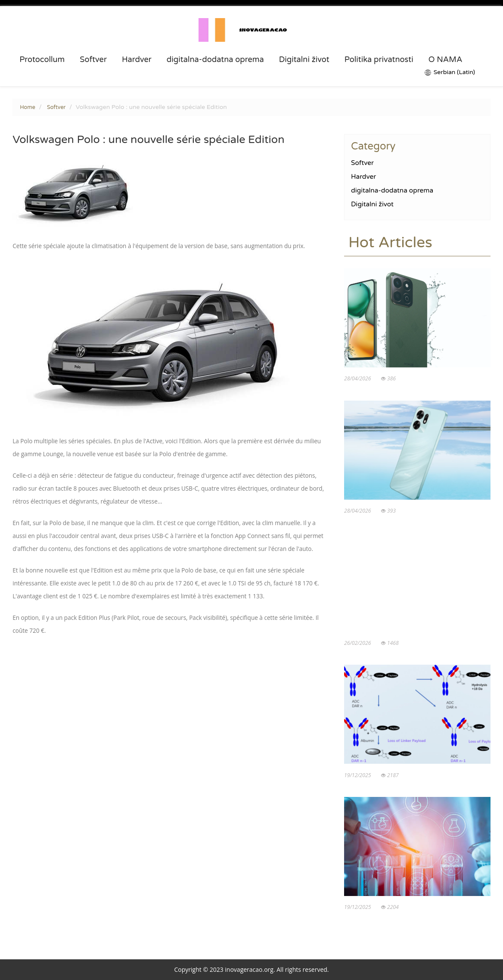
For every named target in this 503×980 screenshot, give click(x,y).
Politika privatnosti (379, 59)
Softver (93, 59)
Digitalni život (304, 59)
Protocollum (42, 59)
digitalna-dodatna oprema (215, 59)
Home (28, 107)
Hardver (137, 59)
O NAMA (446, 59)
